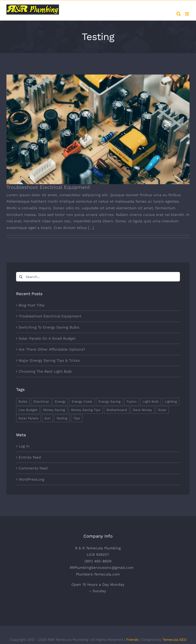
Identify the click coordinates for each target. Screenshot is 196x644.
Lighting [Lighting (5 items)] (171, 402)
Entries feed (30, 457)
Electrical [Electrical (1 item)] (41, 402)
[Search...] (98, 277)
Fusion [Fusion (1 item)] (132, 402)
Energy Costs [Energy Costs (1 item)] (82, 402)
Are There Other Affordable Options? (52, 349)
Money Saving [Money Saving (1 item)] (54, 410)
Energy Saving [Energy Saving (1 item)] (109, 402)
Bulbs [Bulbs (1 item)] (23, 402)
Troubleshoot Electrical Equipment (48, 187)
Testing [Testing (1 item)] (62, 418)
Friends (132, 640)
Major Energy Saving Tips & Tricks (49, 360)
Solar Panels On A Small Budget (47, 338)
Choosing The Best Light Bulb (45, 371)
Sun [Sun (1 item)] (47, 418)
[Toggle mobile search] (179, 14)
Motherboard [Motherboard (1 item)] (117, 410)
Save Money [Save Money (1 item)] (142, 410)
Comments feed (33, 468)
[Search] (21, 277)
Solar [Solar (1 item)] (162, 410)
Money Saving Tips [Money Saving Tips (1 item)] (86, 410)
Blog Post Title (32, 305)
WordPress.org (31, 479)
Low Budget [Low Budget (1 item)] (28, 410)
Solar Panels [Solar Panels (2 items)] (28, 418)
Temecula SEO (174, 640)
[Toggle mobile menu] (187, 14)
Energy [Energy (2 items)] (60, 402)
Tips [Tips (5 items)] (77, 418)
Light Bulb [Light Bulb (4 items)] (151, 402)
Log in (24, 446)
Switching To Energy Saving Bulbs (49, 327)
